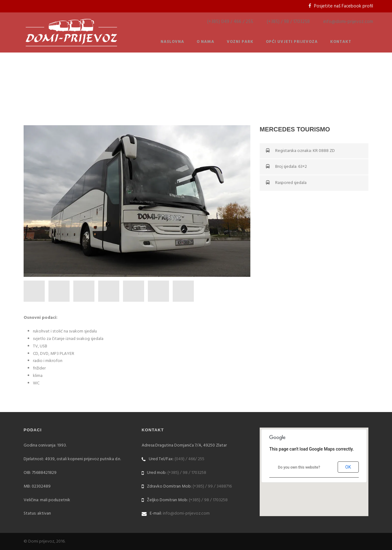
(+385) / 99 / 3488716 (212, 486)
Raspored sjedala (291, 183)
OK (348, 467)
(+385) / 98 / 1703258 (288, 22)
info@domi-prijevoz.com (348, 22)
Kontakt (341, 42)
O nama (205, 42)
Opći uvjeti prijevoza (292, 42)
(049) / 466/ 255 (189, 459)
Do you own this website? (299, 467)
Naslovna (172, 42)
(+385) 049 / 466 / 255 (230, 22)
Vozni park (240, 42)
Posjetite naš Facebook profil (344, 6)
